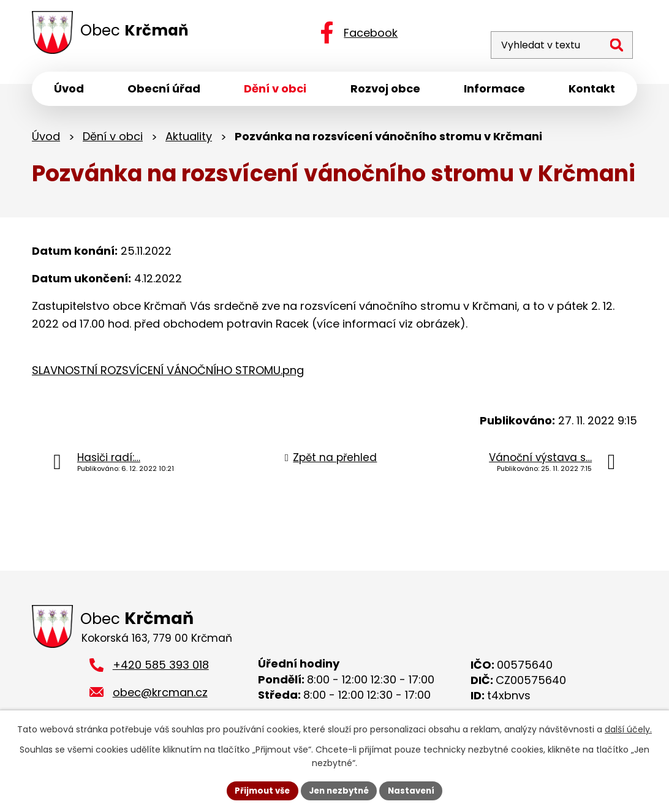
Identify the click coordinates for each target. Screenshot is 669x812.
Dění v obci (113, 139)
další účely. (628, 729)
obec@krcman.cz (160, 697)
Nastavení (415, 790)
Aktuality (189, 139)
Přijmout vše (258, 790)
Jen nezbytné (339, 790)
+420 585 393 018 (161, 670)
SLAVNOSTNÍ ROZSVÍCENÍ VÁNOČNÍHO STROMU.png (168, 373)
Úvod (46, 139)
